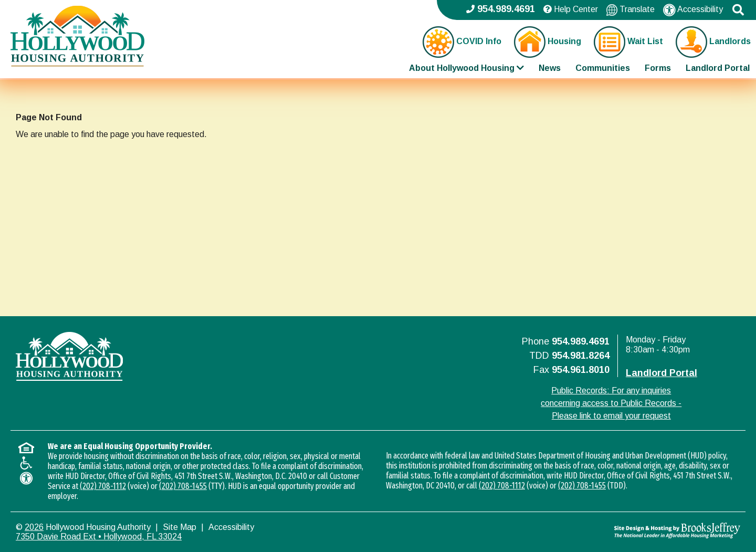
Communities (603, 68)
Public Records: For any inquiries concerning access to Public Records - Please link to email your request (611, 403)
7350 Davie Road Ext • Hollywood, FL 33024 (99, 537)
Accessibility (693, 10)
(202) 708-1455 (183, 486)
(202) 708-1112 (103, 486)
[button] (738, 10)
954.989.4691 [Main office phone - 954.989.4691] (501, 9)
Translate (631, 10)
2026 (34, 527)
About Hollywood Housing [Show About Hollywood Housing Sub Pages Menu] (466, 68)
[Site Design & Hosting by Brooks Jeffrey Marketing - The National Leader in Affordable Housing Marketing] (650, 530)
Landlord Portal (718, 68)
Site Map (180, 527)
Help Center (571, 9)
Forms (658, 68)
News (550, 68)
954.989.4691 (581, 341)
